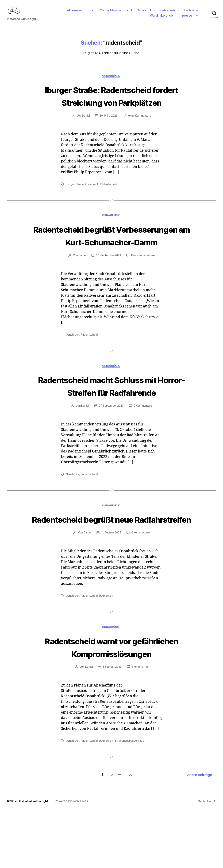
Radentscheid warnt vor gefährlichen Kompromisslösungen (111, 698)
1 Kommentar (140, 725)
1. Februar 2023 (112, 725)
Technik (189, 13)
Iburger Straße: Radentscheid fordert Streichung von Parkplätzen (111, 108)
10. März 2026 (108, 134)
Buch (92, 13)
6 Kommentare (141, 578)
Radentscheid (110, 203)
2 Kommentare (144, 438)
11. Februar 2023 (111, 578)
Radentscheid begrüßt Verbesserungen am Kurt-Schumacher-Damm (111, 260)
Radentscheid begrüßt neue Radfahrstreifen (111, 558)
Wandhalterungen (162, 18)
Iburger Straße (75, 203)
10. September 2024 (108, 287)
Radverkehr (168, 13)
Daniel (85, 134)
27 (127, 832)
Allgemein (74, 13)
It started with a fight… (36, 858)
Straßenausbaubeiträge (131, 799)
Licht (129, 13)
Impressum (187, 18)
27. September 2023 (111, 438)
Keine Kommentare (140, 134)
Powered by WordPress (74, 858)
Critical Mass (109, 13)
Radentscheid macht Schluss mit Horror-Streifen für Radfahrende (111, 418)
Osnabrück (144, 13)
